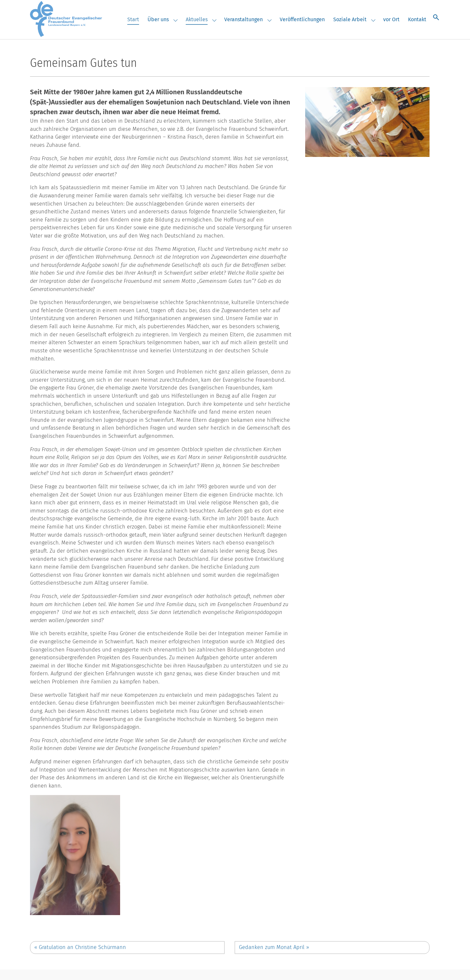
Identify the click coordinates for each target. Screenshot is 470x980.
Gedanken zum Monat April (274, 947)
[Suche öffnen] (436, 17)
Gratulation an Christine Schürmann (80, 947)
